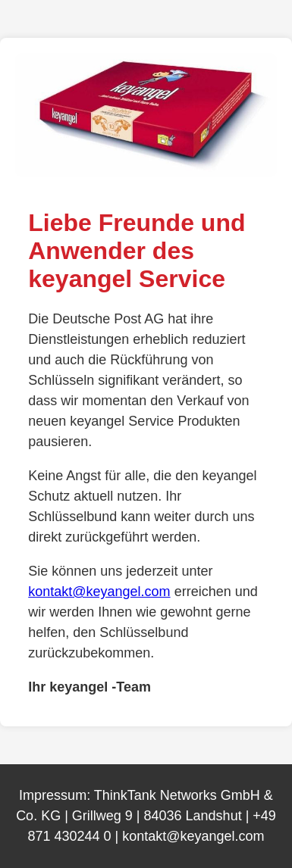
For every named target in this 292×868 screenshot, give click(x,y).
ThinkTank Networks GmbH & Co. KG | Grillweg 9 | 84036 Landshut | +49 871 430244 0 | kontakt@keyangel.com (146, 816)
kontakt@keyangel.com (99, 592)
